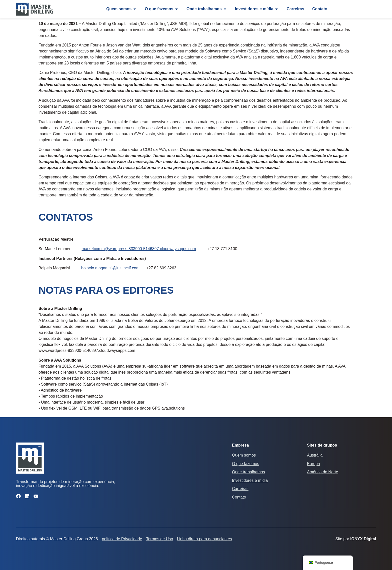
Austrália (315, 455)
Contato (239, 497)
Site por (356, 539)
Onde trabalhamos (248, 472)
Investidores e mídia (250, 480)
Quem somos (244, 455)
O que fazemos (246, 464)
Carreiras (240, 489)
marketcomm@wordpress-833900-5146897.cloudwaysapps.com (139, 249)
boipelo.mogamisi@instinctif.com (111, 268)
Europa (313, 464)
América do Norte (323, 472)
